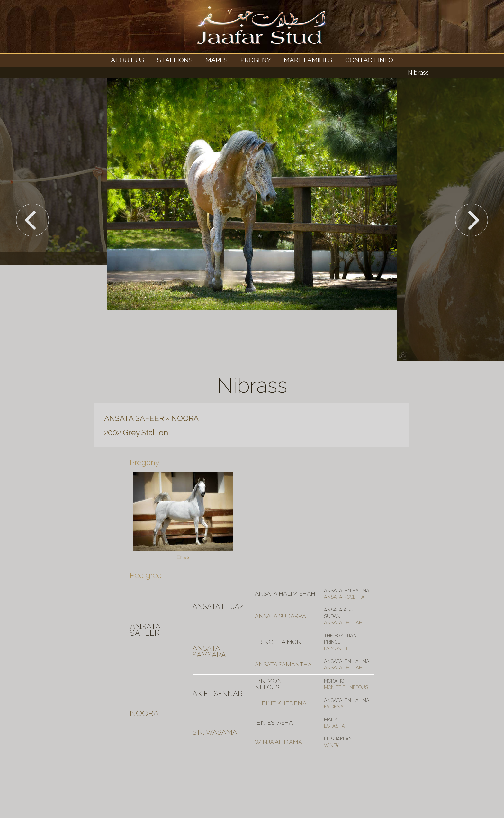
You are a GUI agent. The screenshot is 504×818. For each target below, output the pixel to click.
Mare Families (308, 60)
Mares (216, 60)
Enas (183, 557)
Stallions (175, 60)
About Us (128, 60)
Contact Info (369, 60)
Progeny (256, 60)
